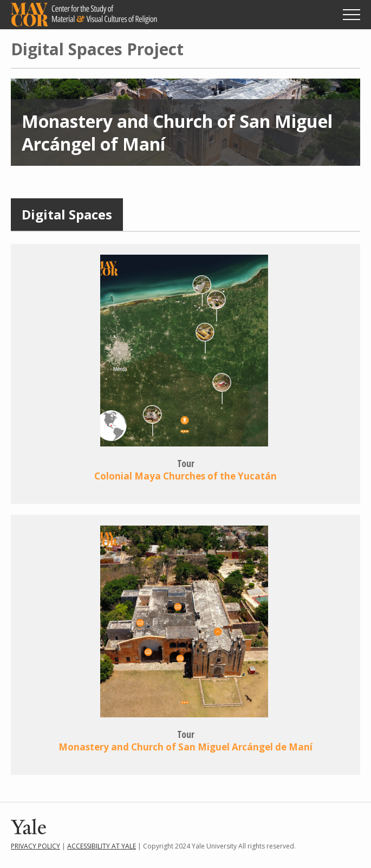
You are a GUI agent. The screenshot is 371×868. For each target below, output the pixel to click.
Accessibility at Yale (102, 846)
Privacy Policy (35, 846)
